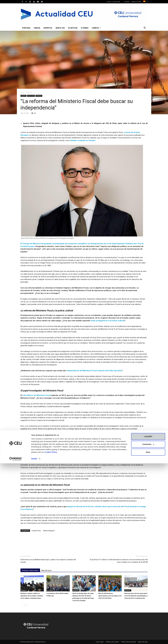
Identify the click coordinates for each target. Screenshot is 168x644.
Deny (148, 633)
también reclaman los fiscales (83, 140)
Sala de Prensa (136, 2)
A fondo (85, 28)
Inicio (22, 92)
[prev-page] (22, 605)
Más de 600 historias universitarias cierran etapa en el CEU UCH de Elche (110, 596)
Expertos (48, 28)
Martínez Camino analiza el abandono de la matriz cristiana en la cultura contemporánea (32, 596)
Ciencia (37, 28)
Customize (148, 625)
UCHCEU (127, 2)
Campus (96, 28)
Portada (26, 28)
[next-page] (26, 605)
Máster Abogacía (49, 531)
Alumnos (76, 590)
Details (34, 639)
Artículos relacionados (30, 570)
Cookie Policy (51, 633)
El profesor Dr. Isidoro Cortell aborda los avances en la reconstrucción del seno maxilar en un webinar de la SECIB (119, 561)
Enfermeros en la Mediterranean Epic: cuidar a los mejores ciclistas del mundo (48, 561)
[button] (145, 28)
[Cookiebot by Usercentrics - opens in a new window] (15, 639)
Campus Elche (36, 531)
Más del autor (47, 570)
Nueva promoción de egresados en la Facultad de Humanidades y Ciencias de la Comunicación (136, 596)
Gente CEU (60, 28)
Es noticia (73, 28)
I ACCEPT (148, 617)
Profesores (39, 96)
